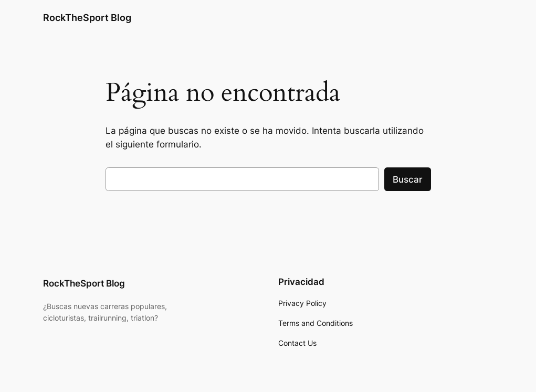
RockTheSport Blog (87, 18)
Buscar (408, 179)
